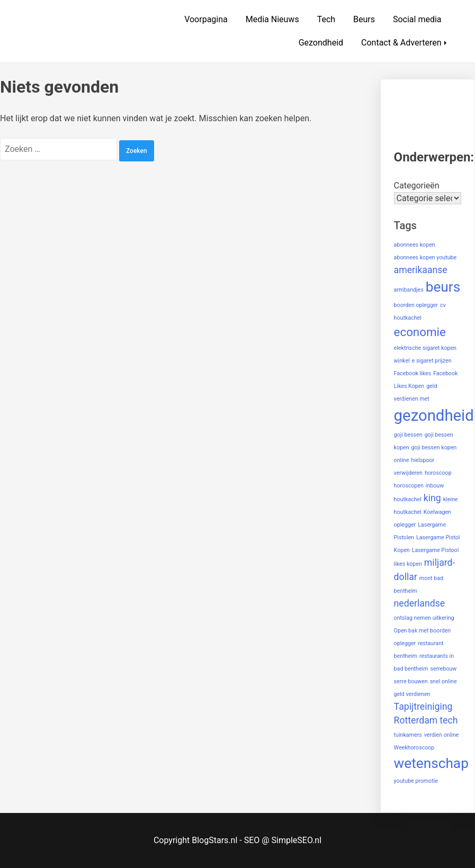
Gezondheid (321, 43)
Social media (417, 19)
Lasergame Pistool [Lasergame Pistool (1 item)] (436, 550)
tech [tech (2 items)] (449, 720)
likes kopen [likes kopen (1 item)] (408, 564)
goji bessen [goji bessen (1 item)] (408, 435)
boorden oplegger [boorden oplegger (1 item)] (416, 305)
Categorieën (417, 186)
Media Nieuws (272, 19)
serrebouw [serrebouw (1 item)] (443, 669)
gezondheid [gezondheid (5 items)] (434, 415)
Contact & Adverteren (401, 43)
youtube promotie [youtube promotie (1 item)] (416, 781)
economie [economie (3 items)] (420, 332)
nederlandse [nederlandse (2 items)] (420, 603)
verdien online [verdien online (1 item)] (442, 735)
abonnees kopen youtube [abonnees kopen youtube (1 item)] (425, 257)
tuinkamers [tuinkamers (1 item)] (408, 735)
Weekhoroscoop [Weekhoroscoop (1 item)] (414, 748)
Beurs (364, 19)
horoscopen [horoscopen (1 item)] (409, 486)
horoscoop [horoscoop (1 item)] (438, 473)
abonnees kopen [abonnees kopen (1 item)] (415, 245)
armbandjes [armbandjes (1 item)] (409, 290)
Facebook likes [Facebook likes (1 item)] (413, 373)
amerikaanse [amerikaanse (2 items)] (421, 270)
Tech (326, 19)
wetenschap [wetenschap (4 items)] (431, 763)
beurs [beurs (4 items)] (443, 287)
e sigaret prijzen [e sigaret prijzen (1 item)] (432, 361)
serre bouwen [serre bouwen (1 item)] (411, 681)
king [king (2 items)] (432, 498)
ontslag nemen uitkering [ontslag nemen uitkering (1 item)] (424, 618)
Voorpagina (206, 19)
